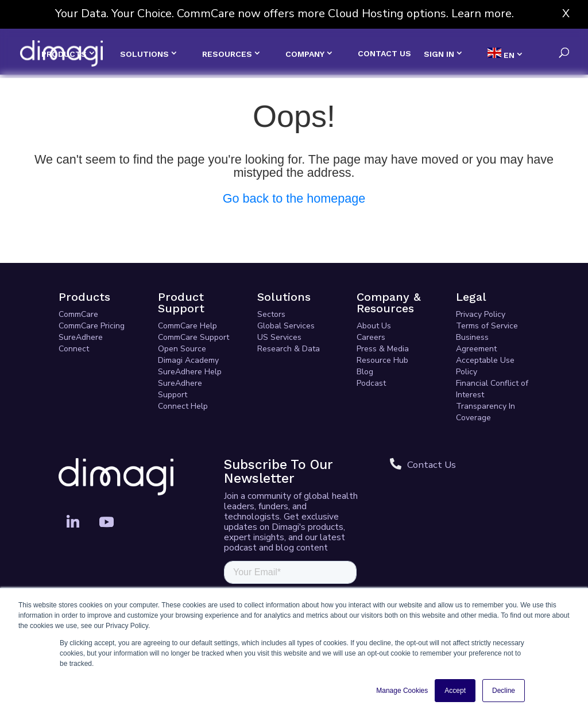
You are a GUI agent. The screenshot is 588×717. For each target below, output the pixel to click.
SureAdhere (81, 337)
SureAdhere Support (180, 389)
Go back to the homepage (294, 198)
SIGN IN (439, 54)
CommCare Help (187, 326)
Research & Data (289, 349)
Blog (365, 372)
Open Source (182, 349)
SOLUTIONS (144, 54)
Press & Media (383, 349)
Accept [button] (455, 691)
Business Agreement (476, 343)
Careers (371, 337)
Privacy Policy (481, 314)
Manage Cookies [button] (402, 691)
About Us (374, 326)
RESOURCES (227, 54)
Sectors (271, 314)
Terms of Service (487, 326)
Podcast (371, 383)
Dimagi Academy (188, 360)
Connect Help (183, 406)
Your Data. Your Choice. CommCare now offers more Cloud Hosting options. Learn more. (285, 13)
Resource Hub (382, 360)
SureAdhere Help (190, 372)
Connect (74, 349)
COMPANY (305, 54)
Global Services (286, 326)
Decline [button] (504, 691)
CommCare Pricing (92, 326)
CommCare (78, 314)
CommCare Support (194, 337)
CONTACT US (384, 54)
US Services (279, 337)
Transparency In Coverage (486, 412)
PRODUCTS (64, 54)
